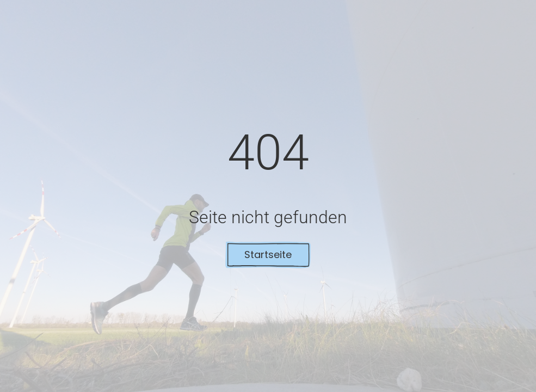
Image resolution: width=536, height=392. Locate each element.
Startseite (268, 255)
